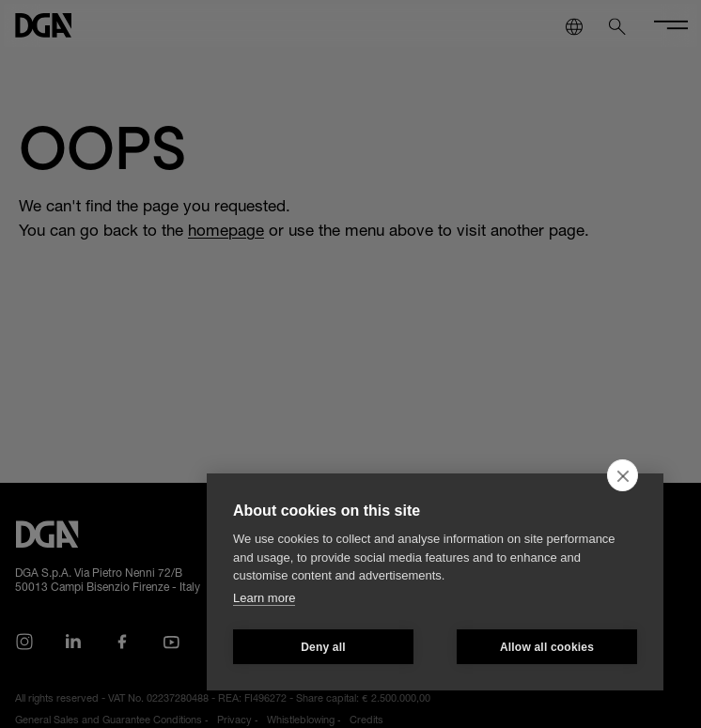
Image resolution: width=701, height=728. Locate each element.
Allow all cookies (547, 647)
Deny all (323, 647)
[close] (623, 475)
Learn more (264, 598)
